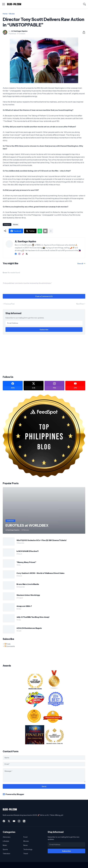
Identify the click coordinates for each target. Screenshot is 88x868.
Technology (28, 849)
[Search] (84, 4)
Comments (10, 646)
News (25, 845)
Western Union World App (28, 595)
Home (5, 14)
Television (6, 854)
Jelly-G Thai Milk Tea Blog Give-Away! (33, 617)
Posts (7, 644)
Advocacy (7, 837)
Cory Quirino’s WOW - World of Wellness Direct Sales (40, 573)
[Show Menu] (4, 4)
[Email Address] (44, 323)
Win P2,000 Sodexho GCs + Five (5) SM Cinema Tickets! (41, 540)
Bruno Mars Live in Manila (28, 584)
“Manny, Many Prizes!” (26, 562)
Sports (5, 849)
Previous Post (9, 304)
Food (25, 837)
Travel (26, 854)
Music (5, 845)
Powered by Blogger (13, 794)
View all (80, 264)
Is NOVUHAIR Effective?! (28, 551)
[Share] (83, 32)
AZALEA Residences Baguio (29, 628)
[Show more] (51, 231)
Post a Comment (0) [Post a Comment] (44, 296)
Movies (12, 14)
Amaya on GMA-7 (24, 606)
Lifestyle (6, 841)
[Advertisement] (44, 355)
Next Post (80, 304)
